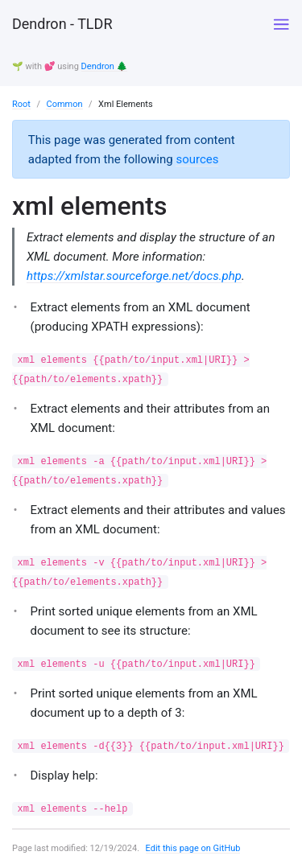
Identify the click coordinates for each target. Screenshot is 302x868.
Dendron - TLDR (62, 24)
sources (197, 159)
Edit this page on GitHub (193, 848)
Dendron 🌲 (105, 66)
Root (21, 104)
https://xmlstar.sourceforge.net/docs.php (134, 276)
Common (64, 104)
